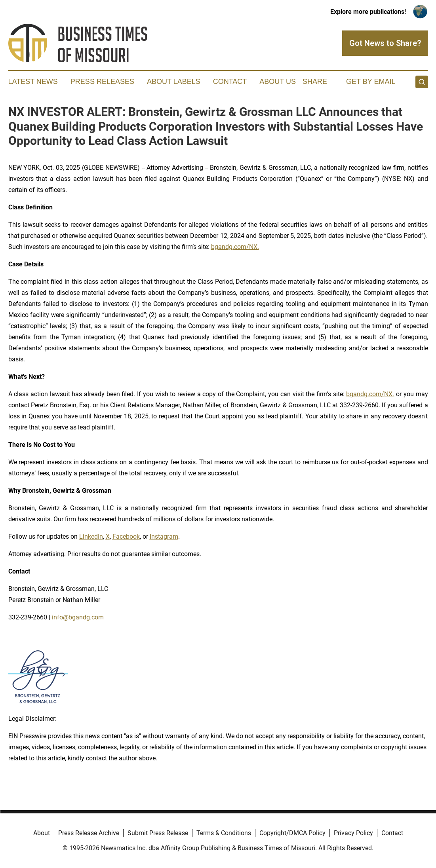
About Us (278, 82)
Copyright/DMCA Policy (292, 833)
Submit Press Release (158, 833)
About (42, 833)
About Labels (174, 82)
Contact (230, 82)
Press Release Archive (89, 833)
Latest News (33, 82)
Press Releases (102, 82)
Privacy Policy (353, 833)
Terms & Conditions (224, 833)
